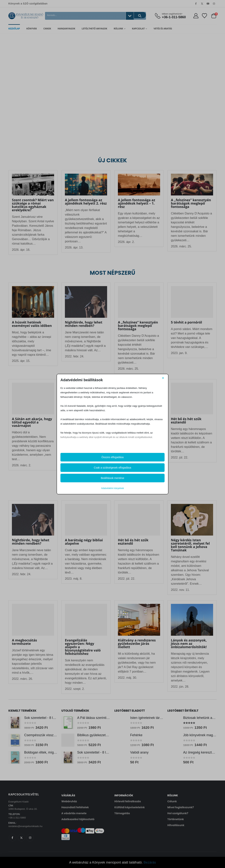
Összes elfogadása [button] (112, 457)
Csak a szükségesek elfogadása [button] (113, 468)
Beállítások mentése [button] (112, 478)
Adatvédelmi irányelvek (112, 488)
